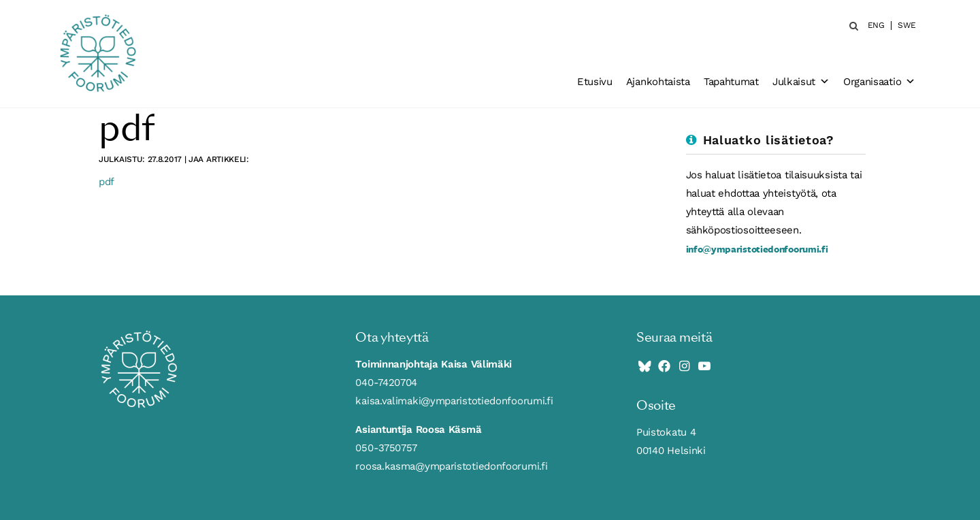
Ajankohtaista (658, 82)
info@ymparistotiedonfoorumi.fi (757, 249)
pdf (107, 182)
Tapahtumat (731, 82)
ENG (876, 26)
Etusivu (595, 82)
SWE (907, 26)
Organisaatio (879, 82)
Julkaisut (801, 82)
